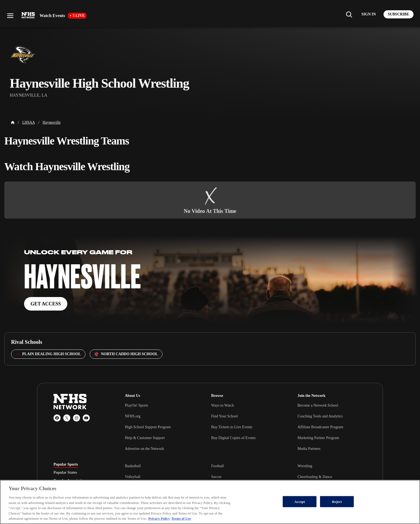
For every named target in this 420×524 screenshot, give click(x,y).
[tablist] (81, 473)
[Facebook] (57, 418)
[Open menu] (10, 16)
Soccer (216, 477)
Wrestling (305, 466)
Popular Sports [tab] (66, 464)
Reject (337, 501)
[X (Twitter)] (67, 418)
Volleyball (133, 477)
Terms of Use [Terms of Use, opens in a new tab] (181, 518)
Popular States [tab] (65, 473)
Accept (300, 501)
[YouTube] (86, 418)
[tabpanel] (246, 477)
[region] (210, 502)
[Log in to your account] (369, 14)
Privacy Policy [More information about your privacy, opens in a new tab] (159, 518)
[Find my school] (349, 14)
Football (217, 466)
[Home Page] (13, 123)
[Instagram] (76, 418)
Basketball (133, 466)
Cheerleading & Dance (315, 477)
